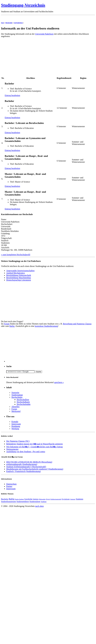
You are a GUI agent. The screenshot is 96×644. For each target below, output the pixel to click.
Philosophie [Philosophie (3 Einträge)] (42, 499)
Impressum (16, 424)
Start (3, 23)
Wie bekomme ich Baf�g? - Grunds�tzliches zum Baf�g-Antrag (34, 447)
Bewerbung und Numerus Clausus (77, 324)
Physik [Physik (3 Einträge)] (48, 499)
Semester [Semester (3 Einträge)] (73, 499)
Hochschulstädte (24, 404)
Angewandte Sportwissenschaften (20, 271)
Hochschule (9, 23)
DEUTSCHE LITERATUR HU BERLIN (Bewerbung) (29, 462)
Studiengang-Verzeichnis (23, 5)
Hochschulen (17, 397)
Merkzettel (16, 411)
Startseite (15, 393)
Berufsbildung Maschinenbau (19, 278)
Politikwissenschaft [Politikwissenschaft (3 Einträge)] (56, 499)
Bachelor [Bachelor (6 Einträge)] (5, 499)
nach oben (39, 506)
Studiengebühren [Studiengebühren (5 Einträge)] (23, 501)
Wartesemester (12, 449)
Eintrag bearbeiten (12, 95)
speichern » (59, 382)
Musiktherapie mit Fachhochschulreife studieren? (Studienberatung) (35, 469)
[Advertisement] (23, 58)
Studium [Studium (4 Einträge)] (44, 502)
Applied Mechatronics (16, 273)
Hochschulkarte (23, 402)
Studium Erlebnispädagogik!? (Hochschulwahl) (26, 467)
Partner (9, 486)
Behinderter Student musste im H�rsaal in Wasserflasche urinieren (34, 444)
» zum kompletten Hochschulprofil (16, 255)
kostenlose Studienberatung (46, 326)
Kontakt (15, 422)
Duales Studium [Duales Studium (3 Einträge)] (19, 499)
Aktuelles (15, 407)
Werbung (15, 429)
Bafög (12, 326)
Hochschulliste (23, 400)
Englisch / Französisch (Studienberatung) (23, 471)
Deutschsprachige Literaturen (19, 280)
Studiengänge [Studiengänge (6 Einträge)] (35, 501)
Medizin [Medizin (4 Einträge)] (36, 499)
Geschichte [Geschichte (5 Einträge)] (28, 499)
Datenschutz (11, 484)
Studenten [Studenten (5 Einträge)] (80, 499)
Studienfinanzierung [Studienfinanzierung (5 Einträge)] (8, 501)
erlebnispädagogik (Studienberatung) (22, 464)
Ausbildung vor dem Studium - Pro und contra (26, 452)
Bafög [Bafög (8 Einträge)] (12, 499)
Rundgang (16, 426)
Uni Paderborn (18, 23)
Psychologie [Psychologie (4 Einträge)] (66, 499)
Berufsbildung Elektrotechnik (19, 275)
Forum (7, 324)
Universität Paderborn (44, 34)
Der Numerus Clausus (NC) (18, 441)
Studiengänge (17, 395)
